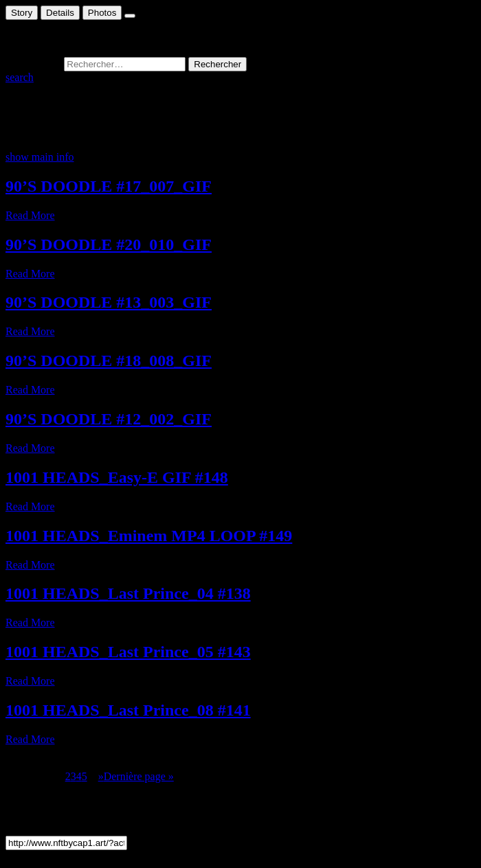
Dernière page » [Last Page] (139, 776)
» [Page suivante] (101, 776)
